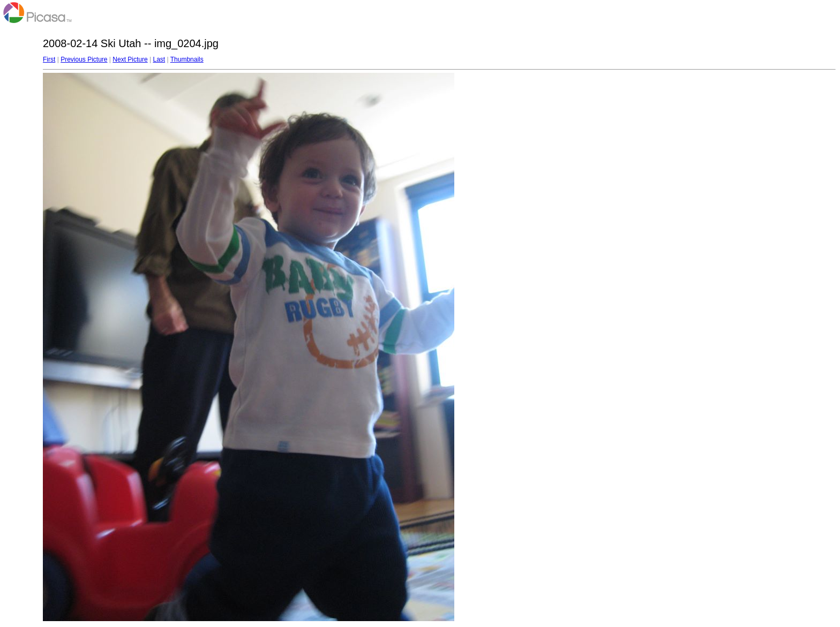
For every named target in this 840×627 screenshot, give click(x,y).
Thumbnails (187, 59)
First (49, 59)
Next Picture (130, 59)
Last (159, 59)
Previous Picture (84, 59)
